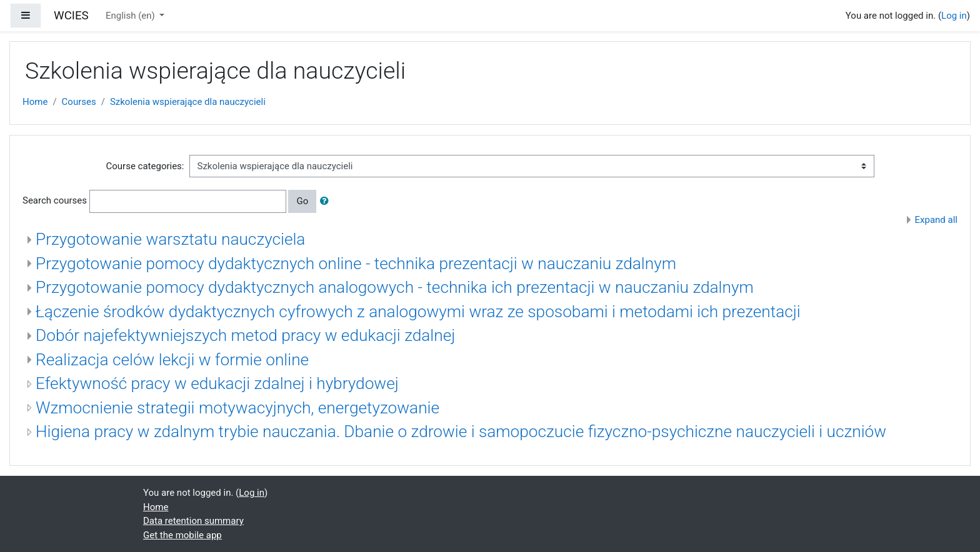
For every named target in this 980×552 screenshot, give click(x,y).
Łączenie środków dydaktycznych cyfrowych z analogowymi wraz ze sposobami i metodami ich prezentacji (418, 312)
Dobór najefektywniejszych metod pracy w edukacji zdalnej (245, 335)
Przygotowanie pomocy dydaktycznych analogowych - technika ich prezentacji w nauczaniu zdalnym (395, 287)
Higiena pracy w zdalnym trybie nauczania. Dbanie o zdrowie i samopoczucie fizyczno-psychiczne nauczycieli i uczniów (461, 431)
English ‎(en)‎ (132, 16)
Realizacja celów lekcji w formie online (172, 360)
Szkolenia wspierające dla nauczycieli (188, 102)
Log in (954, 16)
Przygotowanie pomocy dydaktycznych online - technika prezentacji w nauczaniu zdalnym (356, 264)
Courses (79, 102)
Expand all (936, 220)
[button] (327, 201)
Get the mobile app (182, 535)
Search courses (55, 200)
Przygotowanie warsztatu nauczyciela (170, 239)
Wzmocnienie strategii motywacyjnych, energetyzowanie (237, 408)
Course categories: (145, 166)
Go (302, 201)
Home (35, 102)
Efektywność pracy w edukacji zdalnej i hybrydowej (217, 383)
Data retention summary (193, 521)
